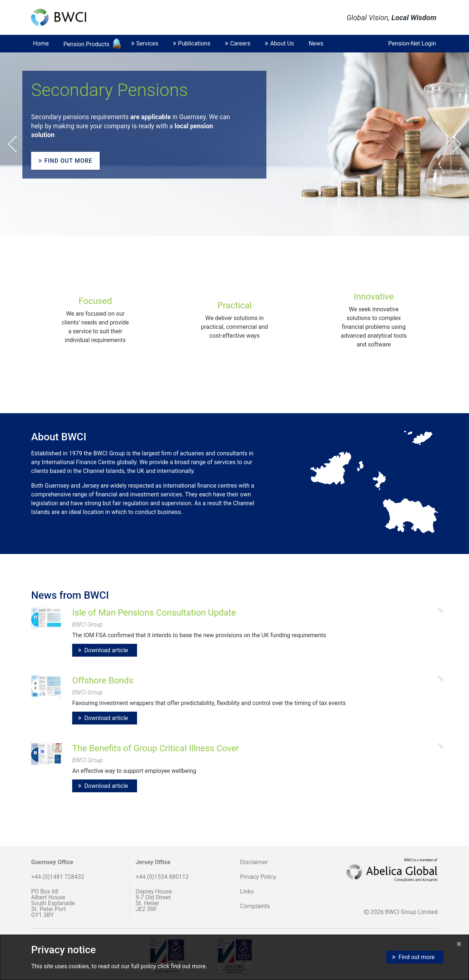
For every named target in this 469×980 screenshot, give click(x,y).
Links (247, 891)
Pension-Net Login (412, 43)
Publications (192, 43)
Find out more (65, 161)
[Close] (459, 944)
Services (145, 43)
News (316, 43)
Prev (12, 144)
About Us (279, 43)
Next (457, 144)
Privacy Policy (258, 877)
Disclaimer (254, 862)
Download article (106, 650)
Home (41, 43)
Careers (238, 43)
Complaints (255, 906)
